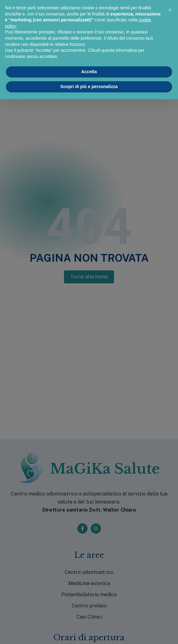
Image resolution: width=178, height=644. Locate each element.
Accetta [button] (89, 72)
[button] (170, 10)
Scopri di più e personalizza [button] (89, 87)
